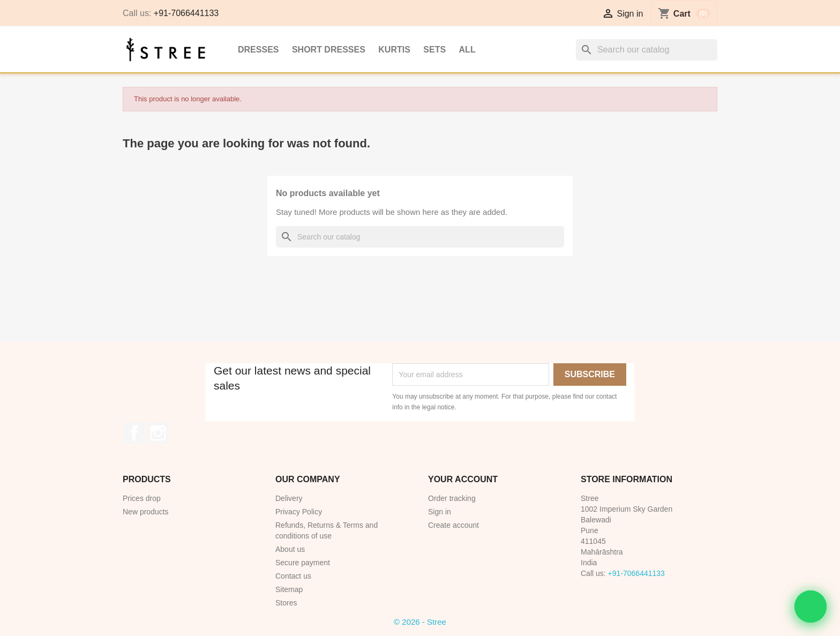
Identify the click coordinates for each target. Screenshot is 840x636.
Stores (286, 603)
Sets (434, 50)
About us (290, 549)
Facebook (134, 433)
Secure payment (303, 563)
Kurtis (394, 50)
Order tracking (452, 498)
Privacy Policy (299, 512)
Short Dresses (329, 50)
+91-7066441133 (186, 13)
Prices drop (142, 498)
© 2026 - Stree (420, 622)
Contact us (293, 576)
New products (146, 512)
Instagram (158, 433)
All (467, 50)
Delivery (289, 498)
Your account (463, 479)
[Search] (647, 50)
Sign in (440, 512)
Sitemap (289, 589)
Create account (453, 525)
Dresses (258, 50)
